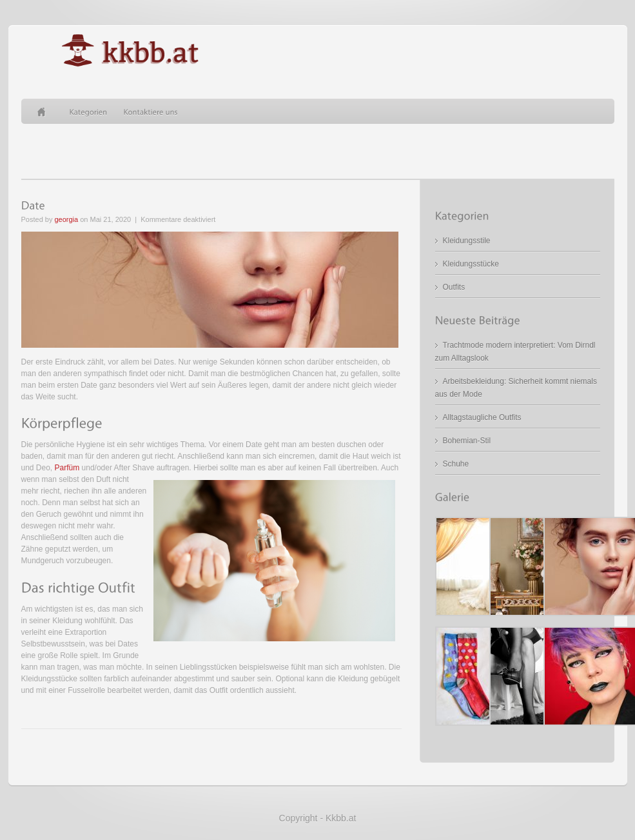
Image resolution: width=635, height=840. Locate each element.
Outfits (454, 287)
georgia (66, 219)
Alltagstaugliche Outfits (482, 417)
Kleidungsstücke (471, 264)
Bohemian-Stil (467, 441)
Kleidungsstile (467, 241)
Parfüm (67, 468)
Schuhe (456, 464)
